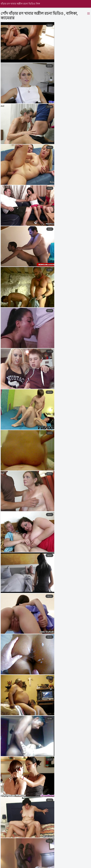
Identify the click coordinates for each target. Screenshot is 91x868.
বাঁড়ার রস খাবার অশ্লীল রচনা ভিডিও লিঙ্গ (21, 4)
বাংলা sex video (58, 864)
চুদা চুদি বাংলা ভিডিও (27, 867)
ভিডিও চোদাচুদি (6, 867)
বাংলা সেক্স (70, 867)
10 (64, 838)
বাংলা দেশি (4, 864)
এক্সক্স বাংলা (40, 864)
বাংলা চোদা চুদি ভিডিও (50, 867)
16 (78, 838)
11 (71, 838)
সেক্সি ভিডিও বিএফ (22, 864)
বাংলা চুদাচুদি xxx (77, 864)
